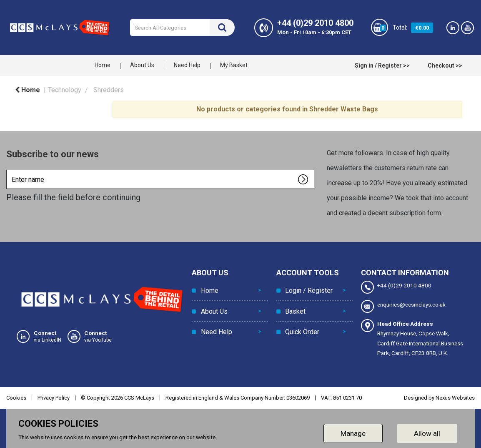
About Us (142, 65)
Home (103, 65)
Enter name (9, 170)
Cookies (16, 397)
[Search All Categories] (182, 28)
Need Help (187, 65)
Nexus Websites (455, 397)
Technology (65, 90)
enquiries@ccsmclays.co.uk (403, 306)
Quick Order (302, 327)
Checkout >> (445, 65)
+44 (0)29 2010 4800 (396, 287)
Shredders (109, 90)
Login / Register (308, 290)
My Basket (234, 65)
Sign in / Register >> (382, 65)
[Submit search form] (222, 28)
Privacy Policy (54, 397)
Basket (295, 308)
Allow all (427, 433)
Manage (353, 433)
